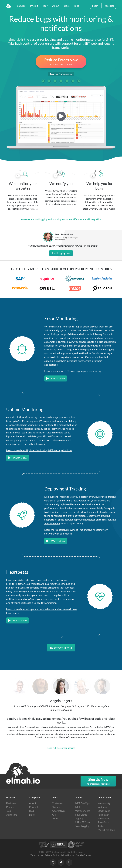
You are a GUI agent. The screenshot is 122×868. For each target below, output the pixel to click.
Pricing (34, 6)
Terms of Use (37, 855)
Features (21, 6)
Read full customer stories (61, 748)
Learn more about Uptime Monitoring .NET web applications (39, 450)
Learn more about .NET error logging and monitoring (73, 371)
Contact (34, 807)
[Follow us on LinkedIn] (69, 862)
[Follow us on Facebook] (61, 862)
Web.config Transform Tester (104, 822)
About (56, 6)
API (54, 815)
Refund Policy (67, 855)
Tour (45, 6)
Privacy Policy (52, 855)
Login (95, 6)
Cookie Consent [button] (84, 855)
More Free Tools (107, 830)
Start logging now (61, 253)
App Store (31, 599)
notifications (13, 599)
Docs (67, 6)
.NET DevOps (82, 803)
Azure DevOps (52, 523)
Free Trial (109, 6)
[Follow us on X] (53, 862)
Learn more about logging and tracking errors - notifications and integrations (61, 219)
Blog (77, 6)
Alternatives (59, 811)
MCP (55, 818)
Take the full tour (61, 648)
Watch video (56, 378)
